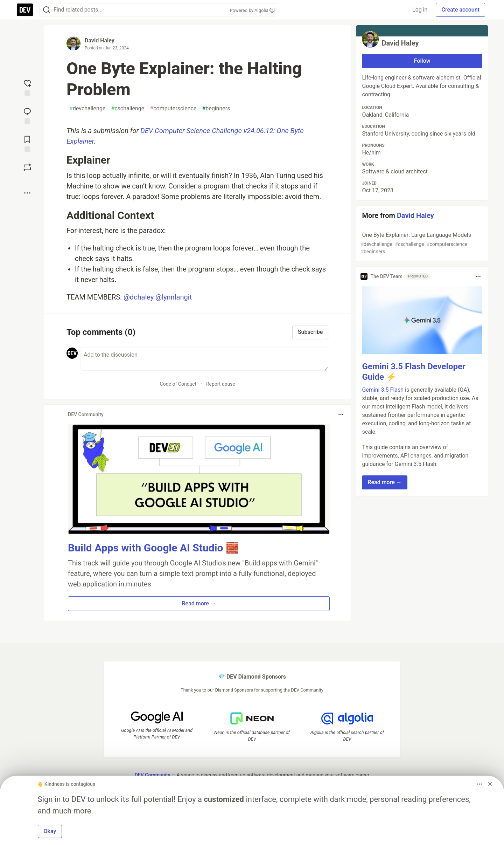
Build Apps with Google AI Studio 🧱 (153, 548)
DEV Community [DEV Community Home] (153, 775)
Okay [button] (50, 831)
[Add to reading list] (27, 143)
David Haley (100, 40)
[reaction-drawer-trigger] (27, 87)
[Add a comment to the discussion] (204, 359)
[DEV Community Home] (25, 10)
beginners (216, 109)
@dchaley (139, 297)
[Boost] (27, 167)
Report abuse (221, 384)
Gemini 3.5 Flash (383, 390)
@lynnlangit (174, 297)
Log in (420, 10)
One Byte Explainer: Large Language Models (421, 243)
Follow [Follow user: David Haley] (422, 61)
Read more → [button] (199, 603)
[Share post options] (27, 193)
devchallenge (87, 109)
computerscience (173, 109)
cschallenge (128, 109)
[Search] (47, 10)
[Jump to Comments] (27, 115)
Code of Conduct (178, 384)
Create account (460, 10)
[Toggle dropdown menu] (341, 414)
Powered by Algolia (252, 10)
